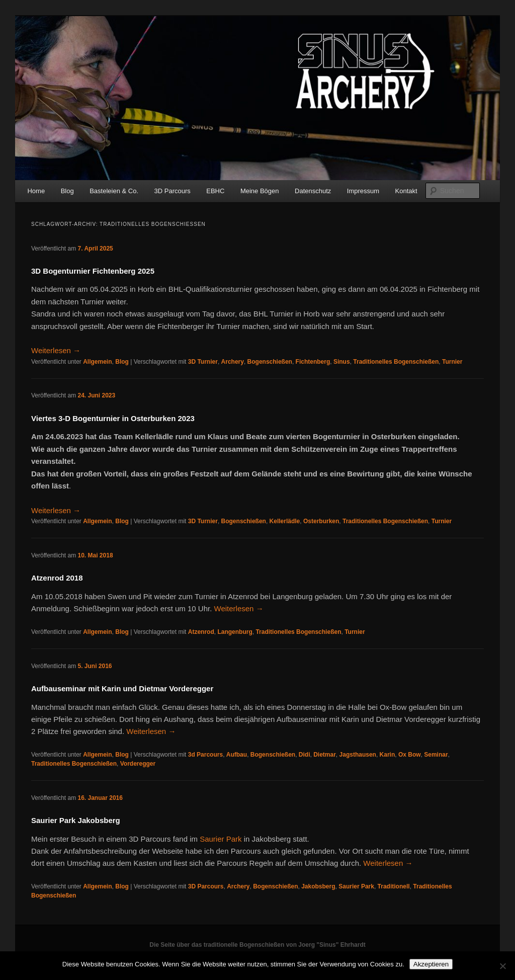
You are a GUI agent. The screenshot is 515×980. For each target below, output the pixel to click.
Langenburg (235, 632)
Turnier (452, 362)
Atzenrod (201, 632)
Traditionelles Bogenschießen (396, 362)
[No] (502, 966)
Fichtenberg (313, 362)
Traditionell (394, 886)
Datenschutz (313, 191)
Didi (305, 755)
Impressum (363, 191)
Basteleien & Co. (114, 191)
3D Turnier (203, 362)
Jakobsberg (318, 886)
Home (36, 191)
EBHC (215, 191)
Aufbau (237, 755)
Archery (233, 362)
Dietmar (325, 755)
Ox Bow (410, 755)
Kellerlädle (285, 521)
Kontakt (406, 191)
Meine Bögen (260, 191)
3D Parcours (173, 191)
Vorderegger (138, 764)
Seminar (436, 755)
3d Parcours (205, 755)
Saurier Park (221, 839)
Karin (388, 755)
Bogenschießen (270, 362)
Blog (67, 191)
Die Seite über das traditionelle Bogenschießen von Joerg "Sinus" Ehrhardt (257, 945)
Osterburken (321, 521)
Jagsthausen (358, 755)
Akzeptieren (431, 964)
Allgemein (97, 362)
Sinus (342, 362)
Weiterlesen (56, 350)
